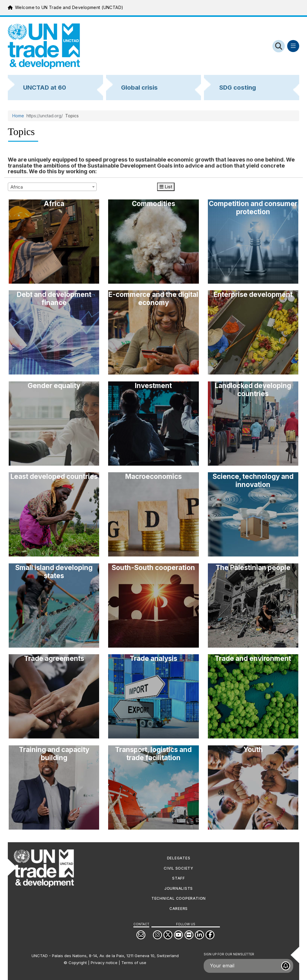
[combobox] (52, 187)
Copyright (78, 963)
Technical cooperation (179, 898)
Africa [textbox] (17, 187)
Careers (179, 909)
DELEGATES (179, 858)
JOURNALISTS (179, 888)
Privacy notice (104, 963)
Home (18, 116)
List (166, 187)
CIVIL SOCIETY (179, 868)
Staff (179, 878)
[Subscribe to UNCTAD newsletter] (286, 966)
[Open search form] (279, 46)
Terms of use (134, 963)
